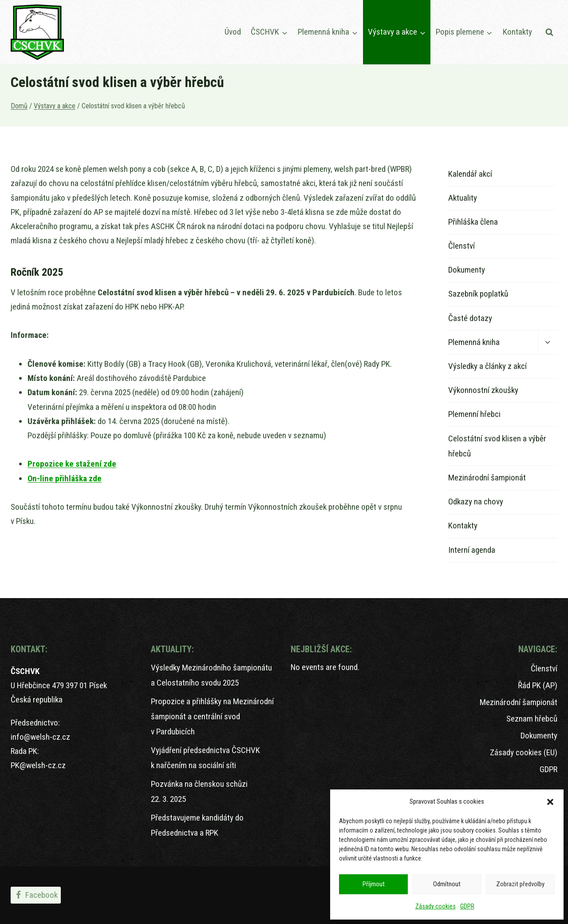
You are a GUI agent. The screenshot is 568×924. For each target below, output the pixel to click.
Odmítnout (447, 884)
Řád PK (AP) (538, 685)
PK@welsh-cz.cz (38, 765)
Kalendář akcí (470, 174)
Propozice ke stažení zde (72, 464)
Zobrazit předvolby (520, 884)
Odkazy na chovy (476, 502)
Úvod (233, 32)
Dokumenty (467, 270)
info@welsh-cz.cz (40, 737)
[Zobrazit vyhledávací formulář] (549, 32)
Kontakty (517, 32)
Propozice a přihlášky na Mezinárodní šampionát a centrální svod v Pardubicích (212, 716)
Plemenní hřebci (474, 414)
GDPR (467, 906)
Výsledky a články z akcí (487, 366)
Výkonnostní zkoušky (483, 390)
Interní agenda (472, 550)
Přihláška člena (473, 222)
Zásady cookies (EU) (524, 752)
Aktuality (463, 198)
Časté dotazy (470, 318)
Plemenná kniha (474, 342)
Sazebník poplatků (478, 294)
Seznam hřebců (532, 719)
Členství (461, 246)
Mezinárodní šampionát (487, 478)
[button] (550, 802)
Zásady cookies (436, 906)
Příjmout (374, 884)
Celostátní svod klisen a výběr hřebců (497, 446)
